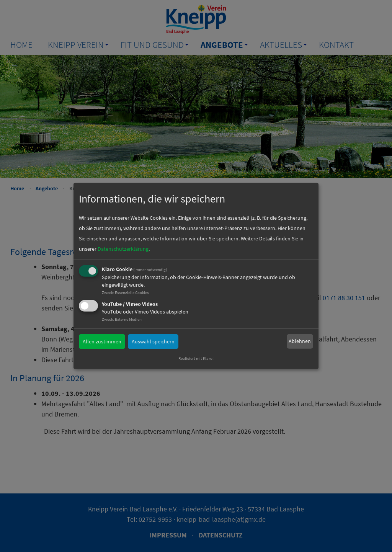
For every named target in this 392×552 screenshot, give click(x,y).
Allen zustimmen (102, 341)
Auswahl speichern (153, 341)
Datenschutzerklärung (123, 249)
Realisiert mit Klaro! (196, 358)
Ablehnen (300, 341)
